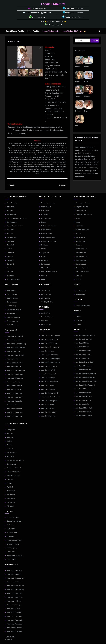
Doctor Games (12, 294)
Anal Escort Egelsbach (15, 397)
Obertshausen (81, 264)
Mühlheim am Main (83, 230)
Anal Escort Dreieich (14, 390)
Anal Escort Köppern (49, 404)
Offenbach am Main (83, 272)
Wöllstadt (10, 506)
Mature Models (81, 294)
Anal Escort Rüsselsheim (16, 578)
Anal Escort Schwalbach (15, 586)
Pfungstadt (11, 430)
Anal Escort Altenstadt (15, 336)
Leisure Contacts (13, 544)
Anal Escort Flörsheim (15, 412)
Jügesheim (45, 253)
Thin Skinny (46, 290)
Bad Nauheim (12, 222)
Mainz (78, 222)
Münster (79, 233)
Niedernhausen (81, 253)
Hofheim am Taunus (48, 241)
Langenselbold (81, 211)
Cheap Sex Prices (13, 517)
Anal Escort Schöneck (15, 582)
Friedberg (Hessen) (48, 203)
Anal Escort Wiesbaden (15, 620)
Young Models (81, 290)
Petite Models (46, 294)
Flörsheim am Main (14, 279)
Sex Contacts (12, 559)
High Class (11, 529)
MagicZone (69, 13)
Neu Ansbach (80, 237)
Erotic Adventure (13, 525)
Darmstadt (11, 245)
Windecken (11, 498)
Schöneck (10, 456)
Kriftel (43, 279)
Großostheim (46, 218)
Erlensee (10, 272)
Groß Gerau (45, 214)
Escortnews (10, 637)
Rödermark (11, 437)
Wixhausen (11, 502)
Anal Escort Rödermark (84, 416)
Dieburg (10, 249)
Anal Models (11, 290)
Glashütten (45, 211)
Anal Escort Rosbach (14, 570)
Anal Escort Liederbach (84, 339)
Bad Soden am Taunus (15, 226)
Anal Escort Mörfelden (84, 351)
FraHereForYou (70, 9)
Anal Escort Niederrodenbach (86, 381)
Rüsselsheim (11, 453)
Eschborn (10, 276)
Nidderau (79, 245)
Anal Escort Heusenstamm (51, 362)
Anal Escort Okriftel (83, 404)
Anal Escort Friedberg (15, 416)
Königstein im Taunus (49, 272)
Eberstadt (10, 260)
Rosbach (10, 445)
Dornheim (10, 253)
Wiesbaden (11, 495)
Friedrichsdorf (46, 207)
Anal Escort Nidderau (83, 370)
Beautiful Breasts (47, 317)
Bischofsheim (12, 237)
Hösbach (45, 245)
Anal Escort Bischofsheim (16, 370)
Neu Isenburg (80, 241)
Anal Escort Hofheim (49, 370)
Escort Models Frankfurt (15, 31)
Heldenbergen (46, 230)
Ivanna (78, 111)
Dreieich (10, 256)
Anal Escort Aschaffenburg (16, 344)
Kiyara (78, 81)
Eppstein (10, 268)
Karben (44, 256)
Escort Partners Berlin (83, 305)
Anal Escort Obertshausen (85, 389)
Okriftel (78, 279)
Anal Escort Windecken (15, 624)
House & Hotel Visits (14, 540)
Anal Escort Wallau (14, 609)
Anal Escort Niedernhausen (85, 377)
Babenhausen (12, 214)
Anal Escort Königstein (49, 401)
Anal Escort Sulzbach (14, 601)
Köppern (44, 276)
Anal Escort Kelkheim (49, 389)
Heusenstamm (46, 233)
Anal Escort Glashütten (50, 339)
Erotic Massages (13, 325)
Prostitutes (11, 552)
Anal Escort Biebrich (14, 367)
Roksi (77, 67)
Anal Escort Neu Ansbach (85, 362)
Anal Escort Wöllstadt (14, 631)
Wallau (9, 483)
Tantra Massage (12, 321)
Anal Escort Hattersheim (50, 355)
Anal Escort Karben (48, 385)
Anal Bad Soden (12, 359)
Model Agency (12, 548)
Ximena (87, 96)
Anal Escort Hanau (48, 351)
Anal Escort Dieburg (14, 382)
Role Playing (11, 306)
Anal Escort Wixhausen (15, 628)
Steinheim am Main (14, 472)
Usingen (10, 479)
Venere (78, 96)
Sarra (77, 126)
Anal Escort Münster (83, 358)
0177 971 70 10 (37, 17)
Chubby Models (47, 302)
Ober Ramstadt (81, 260)
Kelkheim (45, 260)
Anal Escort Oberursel (83, 393)
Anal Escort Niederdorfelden (86, 373)
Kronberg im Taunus (83, 203)
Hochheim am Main (48, 237)
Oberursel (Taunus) (83, 268)
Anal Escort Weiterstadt (15, 616)
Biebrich (10, 233)
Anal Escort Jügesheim (50, 381)
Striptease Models (13, 317)
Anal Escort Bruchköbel (15, 374)
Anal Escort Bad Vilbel (15, 363)
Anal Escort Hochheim (49, 366)
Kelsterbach (45, 264)
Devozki (9, 639)
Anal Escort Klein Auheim (50, 397)
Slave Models (12, 313)
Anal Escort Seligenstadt (16, 589)
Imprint (78, 324)
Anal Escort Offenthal (83, 400)
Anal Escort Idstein (48, 378)
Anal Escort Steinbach (15, 593)
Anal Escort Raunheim (84, 412)
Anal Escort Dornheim (15, 386)
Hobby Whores (12, 532)
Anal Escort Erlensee (14, 405)
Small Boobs (46, 313)
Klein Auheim (46, 268)
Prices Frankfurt (34, 31)
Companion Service (14, 521)
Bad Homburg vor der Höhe (17, 218)
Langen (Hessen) (82, 207)
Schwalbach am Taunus (15, 460)
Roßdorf (10, 449)
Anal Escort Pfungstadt (84, 408)
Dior (86, 111)
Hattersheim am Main (49, 226)
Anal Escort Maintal (83, 343)
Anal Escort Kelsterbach (50, 393)
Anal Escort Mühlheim (84, 354)
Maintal (78, 218)
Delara (87, 81)
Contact (79, 317)
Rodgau (10, 441)
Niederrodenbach (82, 256)
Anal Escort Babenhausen (16, 347)
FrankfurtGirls (69, 17)
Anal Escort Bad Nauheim (16, 355)
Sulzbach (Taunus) (14, 476)
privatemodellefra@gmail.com (38, 13)
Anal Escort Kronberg (49, 412)
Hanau (44, 222)
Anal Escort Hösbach (49, 374)
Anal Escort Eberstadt (15, 393)
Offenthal (79, 276)
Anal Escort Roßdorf (14, 574)
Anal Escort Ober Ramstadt (85, 385)
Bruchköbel (11, 241)
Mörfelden (79, 226)
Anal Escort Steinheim (15, 597)
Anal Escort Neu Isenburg (85, 366)
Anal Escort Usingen (14, 605)
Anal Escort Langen (48, 416)
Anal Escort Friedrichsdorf (51, 336)
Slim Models (46, 298)
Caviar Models (12, 302)
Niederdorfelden (81, 249)
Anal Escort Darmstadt (15, 378)
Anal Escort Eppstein (14, 401)
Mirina (87, 67)
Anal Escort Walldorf (14, 612)
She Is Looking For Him (15, 555)
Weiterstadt (11, 491)
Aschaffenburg (12, 203)
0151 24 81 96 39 (39, 8)
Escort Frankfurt (53, 4)
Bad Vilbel (10, 230)
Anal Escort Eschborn (15, 409)
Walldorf (10, 487)
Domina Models (12, 298)
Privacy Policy (81, 320)
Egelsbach (11, 264)
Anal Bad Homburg (14, 351)
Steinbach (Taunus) (14, 468)
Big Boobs (45, 321)
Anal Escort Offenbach (84, 396)
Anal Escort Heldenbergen (51, 359)
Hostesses (11, 536)
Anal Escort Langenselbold (85, 335)
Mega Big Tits (46, 325)
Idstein (44, 249)
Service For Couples (14, 310)
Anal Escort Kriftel (48, 408)
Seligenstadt (11, 464)
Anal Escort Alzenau (14, 340)
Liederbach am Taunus (84, 214)
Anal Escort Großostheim (50, 347)
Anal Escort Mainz (82, 347)
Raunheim (10, 433)
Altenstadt (11, 207)
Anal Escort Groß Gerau (50, 343)
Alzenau (10, 211)
